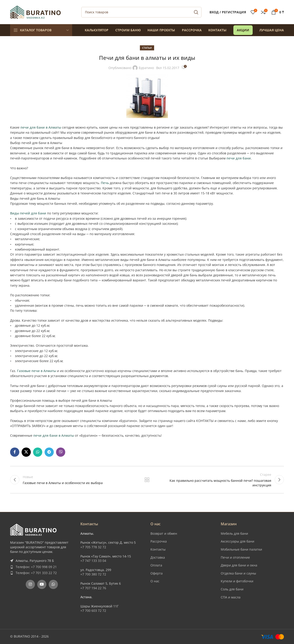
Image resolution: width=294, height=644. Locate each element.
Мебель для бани (234, 533)
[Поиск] (141, 12)
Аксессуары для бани (237, 541)
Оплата (156, 565)
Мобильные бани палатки (241, 549)
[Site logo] (35, 12)
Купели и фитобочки (237, 581)
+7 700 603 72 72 (93, 611)
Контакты (158, 549)
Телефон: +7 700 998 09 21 (36, 567)
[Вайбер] (61, 452)
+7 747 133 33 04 (93, 561)
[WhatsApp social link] (38, 452)
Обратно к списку (147, 480)
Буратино (146, 68)
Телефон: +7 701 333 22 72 (36, 573)
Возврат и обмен (164, 533)
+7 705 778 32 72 (93, 547)
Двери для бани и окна (239, 565)
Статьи (147, 48)
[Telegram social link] (49, 452)
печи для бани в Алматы (41, 127)
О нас (155, 581)
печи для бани (239, 158)
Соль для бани (232, 589)
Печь (105, 183)
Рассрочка (159, 541)
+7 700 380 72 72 (93, 574)
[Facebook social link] (15, 452)
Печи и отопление (235, 557)
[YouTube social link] (42, 584)
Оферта (157, 573)
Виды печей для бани (28, 213)
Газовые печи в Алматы (37, 371)
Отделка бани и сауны (238, 573)
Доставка (158, 557)
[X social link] (26, 452)
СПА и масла (231, 597)
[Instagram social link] (30, 584)
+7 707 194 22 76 (93, 588)
